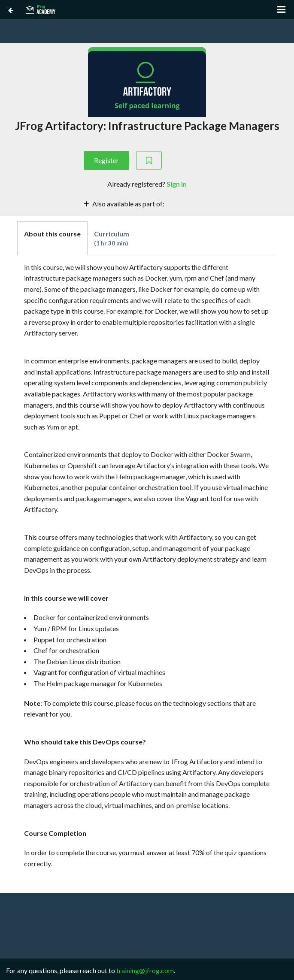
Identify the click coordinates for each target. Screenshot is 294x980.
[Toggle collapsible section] (147, 203)
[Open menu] (281, 9)
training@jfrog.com (145, 970)
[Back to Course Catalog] (11, 10)
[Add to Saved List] (149, 160)
